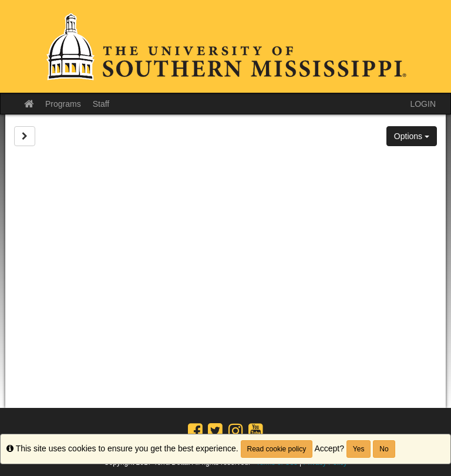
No (384, 449)
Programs (63, 104)
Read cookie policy (277, 449)
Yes (359, 449)
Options (412, 136)
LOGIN (423, 104)
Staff (101, 104)
